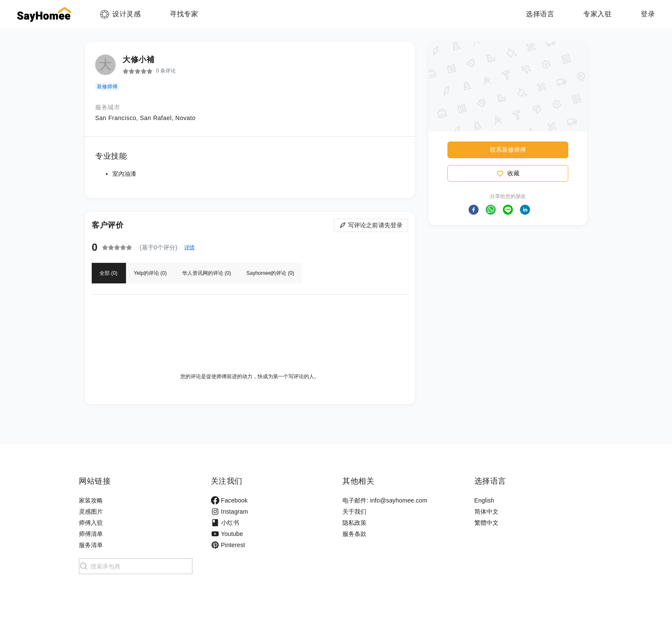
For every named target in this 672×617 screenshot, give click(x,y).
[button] (474, 210)
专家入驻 (597, 14)
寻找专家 (184, 14)
